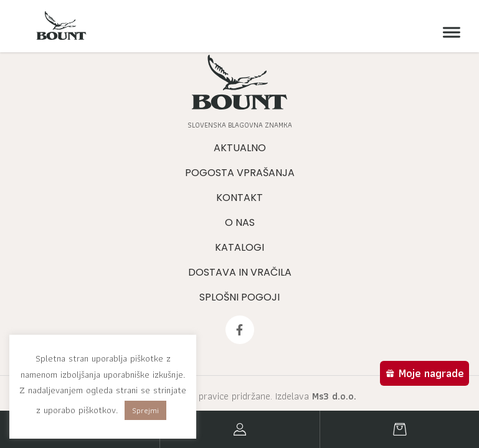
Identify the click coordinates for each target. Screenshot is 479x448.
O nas (240, 222)
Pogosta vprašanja (240, 173)
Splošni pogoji (239, 297)
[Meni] (448, 33)
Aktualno (240, 148)
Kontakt (239, 198)
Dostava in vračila (240, 272)
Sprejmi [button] (145, 410)
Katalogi (239, 247)
